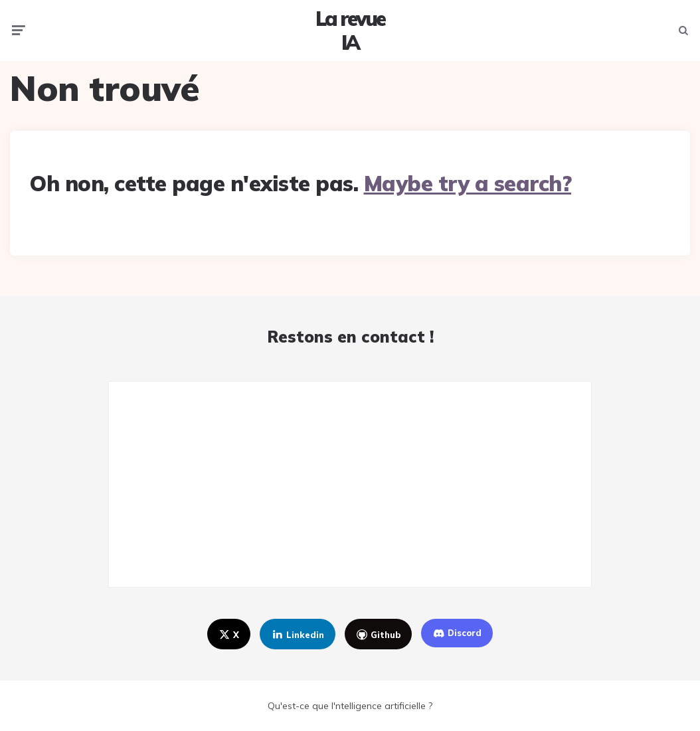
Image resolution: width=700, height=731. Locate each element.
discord (456, 633)
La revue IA (350, 31)
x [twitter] (228, 635)
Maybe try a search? (468, 183)
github (378, 635)
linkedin (297, 635)
